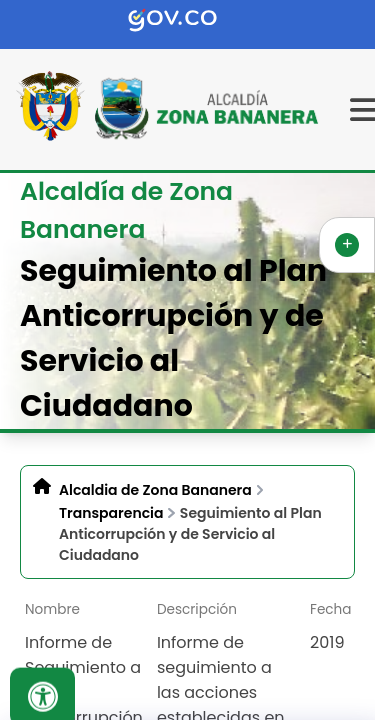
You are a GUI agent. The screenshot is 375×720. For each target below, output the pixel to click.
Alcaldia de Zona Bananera (155, 490)
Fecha (330, 609)
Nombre (52, 609)
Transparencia (111, 513)
